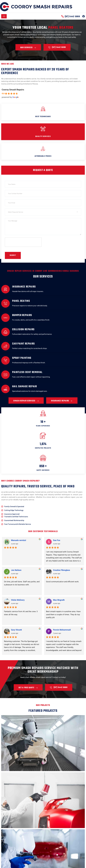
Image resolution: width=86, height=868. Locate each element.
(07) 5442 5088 (72, 17)
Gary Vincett (16, 630)
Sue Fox (57, 540)
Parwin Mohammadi (62, 630)
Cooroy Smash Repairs (13, 90)
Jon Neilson (16, 570)
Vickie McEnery (18, 600)
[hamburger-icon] (4, 16)
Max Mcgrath (59, 600)
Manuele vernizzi (19, 540)
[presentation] (23, 242)
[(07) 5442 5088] (63, 16)
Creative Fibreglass (62, 570)
